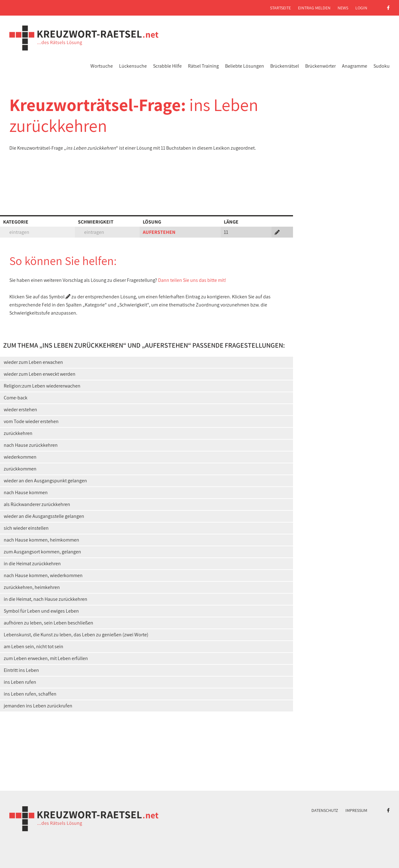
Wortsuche (102, 66)
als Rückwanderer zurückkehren (37, 504)
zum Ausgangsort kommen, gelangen (42, 552)
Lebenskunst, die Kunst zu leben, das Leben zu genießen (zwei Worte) (76, 635)
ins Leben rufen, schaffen (30, 694)
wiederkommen (20, 457)
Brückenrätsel (285, 66)
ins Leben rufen (20, 682)
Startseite (280, 8)
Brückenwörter (320, 66)
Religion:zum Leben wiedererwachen (42, 386)
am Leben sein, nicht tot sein (34, 646)
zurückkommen (20, 469)
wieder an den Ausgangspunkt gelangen (45, 481)
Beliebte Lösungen (245, 66)
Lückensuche (133, 66)
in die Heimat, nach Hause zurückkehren (46, 599)
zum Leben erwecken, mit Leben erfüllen (46, 658)
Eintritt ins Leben (21, 670)
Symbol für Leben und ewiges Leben (41, 611)
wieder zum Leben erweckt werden (40, 374)
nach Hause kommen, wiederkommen (43, 575)
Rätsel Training (203, 66)
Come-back (16, 398)
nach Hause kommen (26, 492)
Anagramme (355, 66)
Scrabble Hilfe (167, 66)
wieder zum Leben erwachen (33, 362)
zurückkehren (18, 433)
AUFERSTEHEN (159, 232)
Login (361, 8)
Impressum (356, 810)
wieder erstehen (20, 410)
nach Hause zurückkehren (31, 445)
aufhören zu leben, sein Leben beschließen (48, 623)
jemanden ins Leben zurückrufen (38, 706)
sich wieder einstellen (26, 528)
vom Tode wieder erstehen (31, 421)
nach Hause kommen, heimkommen (41, 540)
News (343, 8)
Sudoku (382, 66)
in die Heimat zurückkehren (32, 564)
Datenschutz (325, 810)
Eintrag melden (314, 8)
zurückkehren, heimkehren (32, 587)
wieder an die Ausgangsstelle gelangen (44, 516)
